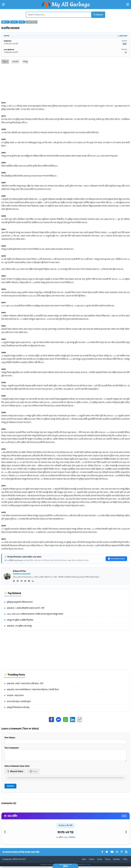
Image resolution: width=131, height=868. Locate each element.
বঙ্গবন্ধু (22, 22)
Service (100, 861)
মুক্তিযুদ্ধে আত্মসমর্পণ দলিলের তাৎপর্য (18, 602)
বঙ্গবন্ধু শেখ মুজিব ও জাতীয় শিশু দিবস (19, 620)
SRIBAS (15, 861)
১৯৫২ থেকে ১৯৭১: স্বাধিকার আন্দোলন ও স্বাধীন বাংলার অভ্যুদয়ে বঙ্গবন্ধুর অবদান (34, 614)
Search (97, 14)
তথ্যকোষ (14, 22)
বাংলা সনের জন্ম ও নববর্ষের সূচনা (17, 701)
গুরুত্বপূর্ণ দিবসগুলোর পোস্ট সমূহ (17, 707)
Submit (10, 787)
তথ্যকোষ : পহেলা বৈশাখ (14, 695)
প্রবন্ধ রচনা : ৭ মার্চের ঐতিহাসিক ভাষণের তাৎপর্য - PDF (24, 608)
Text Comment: (65, 754)
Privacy (108, 861)
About (84, 861)
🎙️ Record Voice (15, 773)
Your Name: (65, 740)
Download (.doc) (116, 558)
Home (5, 22)
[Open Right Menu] (128, 4)
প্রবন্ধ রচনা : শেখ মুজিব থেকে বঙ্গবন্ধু (18, 626)
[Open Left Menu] (3, 4)
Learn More (87, 866)
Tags (5, 61)
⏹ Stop (33, 773)
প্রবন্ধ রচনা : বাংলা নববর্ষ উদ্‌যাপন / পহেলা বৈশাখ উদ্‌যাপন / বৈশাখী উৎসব (31, 689)
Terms (125, 861)
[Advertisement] (65, 82)
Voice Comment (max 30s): (17, 768)
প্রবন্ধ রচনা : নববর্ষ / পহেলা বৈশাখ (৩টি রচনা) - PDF (24, 683)
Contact (92, 861)
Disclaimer (117, 861)
